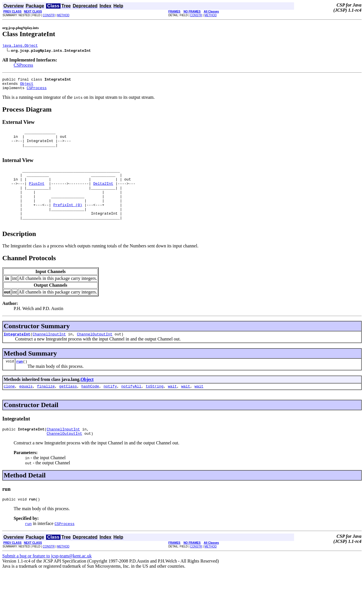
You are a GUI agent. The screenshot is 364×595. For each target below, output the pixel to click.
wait (172, 407)
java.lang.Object (20, 46)
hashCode (90, 407)
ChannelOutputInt (95, 354)
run (19, 382)
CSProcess (23, 66)
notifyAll (131, 407)
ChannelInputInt (49, 354)
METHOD (63, 15)
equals (26, 407)
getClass (68, 407)
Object (27, 86)
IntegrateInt (17, 354)
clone (9, 407)
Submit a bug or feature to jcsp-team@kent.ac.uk (47, 580)
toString (154, 407)
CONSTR (49, 15)
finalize (46, 407)
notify (110, 407)
